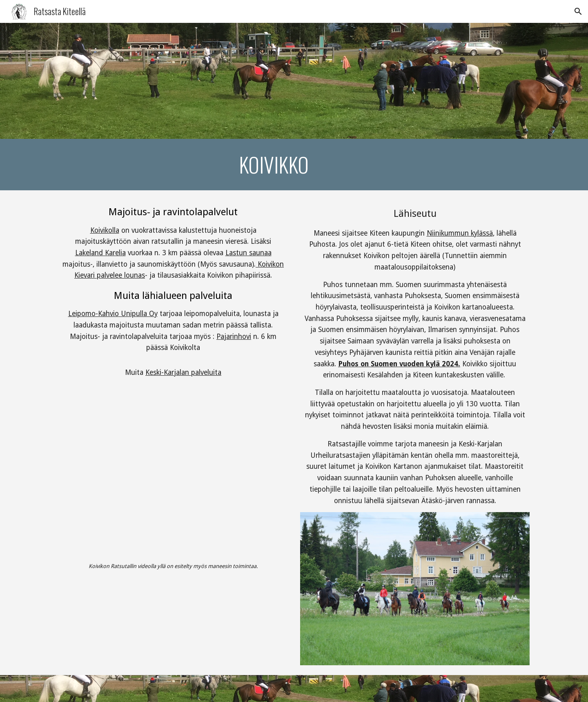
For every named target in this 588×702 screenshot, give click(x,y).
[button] (578, 11)
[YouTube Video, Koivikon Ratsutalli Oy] (173, 477)
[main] (274, 165)
